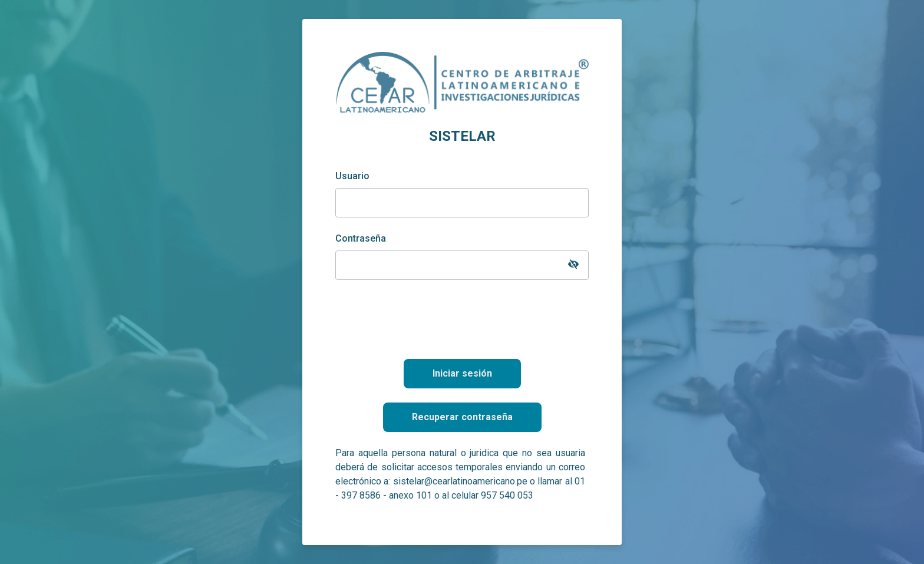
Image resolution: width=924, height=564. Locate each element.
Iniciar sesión (462, 373)
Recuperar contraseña (462, 417)
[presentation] (462, 317)
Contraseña (361, 238)
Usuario (352, 176)
